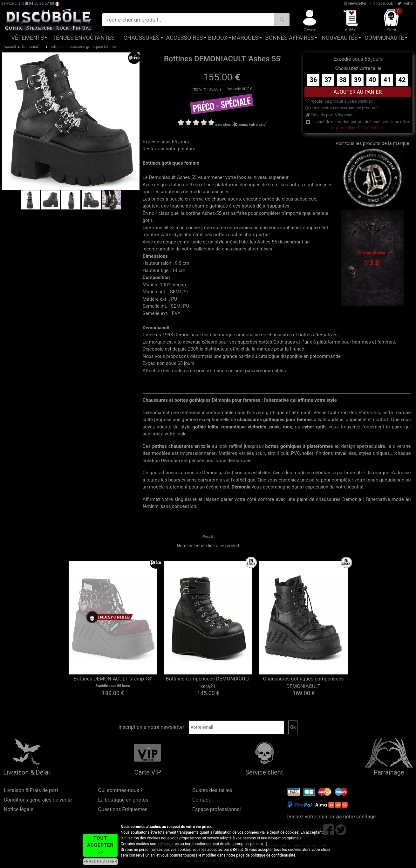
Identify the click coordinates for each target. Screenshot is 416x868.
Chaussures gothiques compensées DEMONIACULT (303, 683)
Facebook (383, 3)
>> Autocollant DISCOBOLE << (358, 128)
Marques (245, 38)
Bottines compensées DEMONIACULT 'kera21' (208, 683)
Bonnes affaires (289, 38)
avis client (224, 125)
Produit (208, 537)
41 (387, 80)
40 (372, 80)
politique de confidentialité (273, 855)
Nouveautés (340, 38)
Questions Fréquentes (123, 809)
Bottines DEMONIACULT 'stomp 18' (113, 679)
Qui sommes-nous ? (120, 790)
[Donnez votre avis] (250, 125)
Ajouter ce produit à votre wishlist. (339, 101)
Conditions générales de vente (38, 800)
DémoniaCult (33, 47)
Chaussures (142, 38)
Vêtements (27, 38)
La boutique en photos (123, 800)
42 (402, 80)
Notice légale (19, 809)
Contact (201, 800)
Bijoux (218, 38)
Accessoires (184, 38)
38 (343, 80)
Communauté (384, 38)
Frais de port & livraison (330, 115)
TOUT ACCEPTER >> (100, 845)
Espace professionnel (217, 809)
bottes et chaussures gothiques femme (83, 47)
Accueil (10, 47)
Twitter (406, 3)
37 (328, 80)
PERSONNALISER (100, 862)
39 (358, 80)
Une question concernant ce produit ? (342, 108)
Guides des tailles (212, 790)
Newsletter (355, 3)
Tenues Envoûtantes (83, 38)
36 (313, 80)
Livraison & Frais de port (31, 790)
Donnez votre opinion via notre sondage (331, 817)
